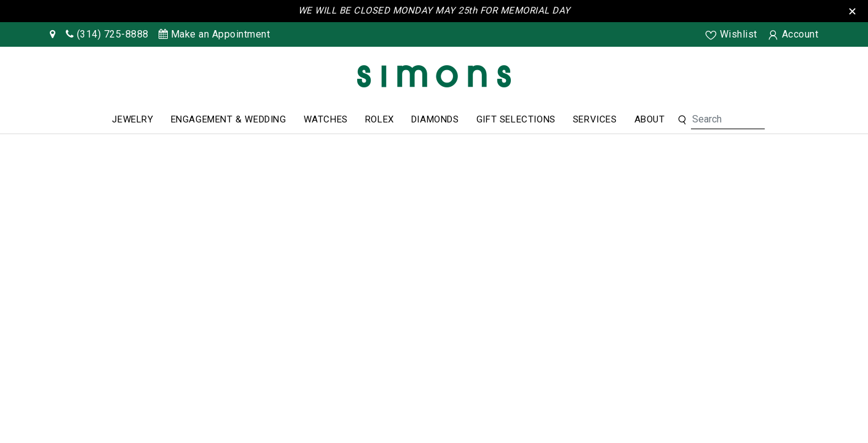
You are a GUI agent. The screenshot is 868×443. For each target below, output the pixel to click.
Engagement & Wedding (229, 119)
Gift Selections (516, 119)
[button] (682, 119)
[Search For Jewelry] (728, 119)
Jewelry (132, 119)
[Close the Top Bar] (854, 10)
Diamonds (435, 119)
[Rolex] (813, 79)
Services (595, 119)
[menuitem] (132, 120)
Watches (326, 119)
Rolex (380, 119)
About (650, 119)
